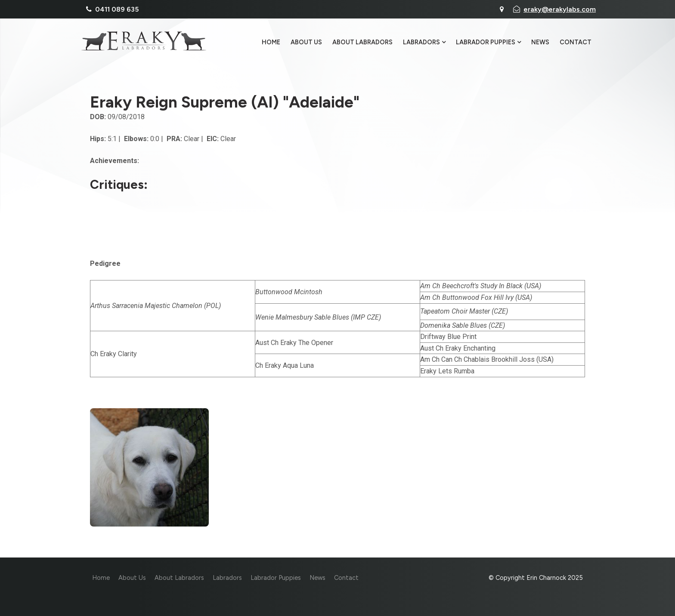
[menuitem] (101, 578)
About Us (306, 43)
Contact (576, 43)
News (540, 43)
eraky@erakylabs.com (560, 9)
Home (271, 43)
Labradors (421, 43)
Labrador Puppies (486, 43)
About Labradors (362, 43)
